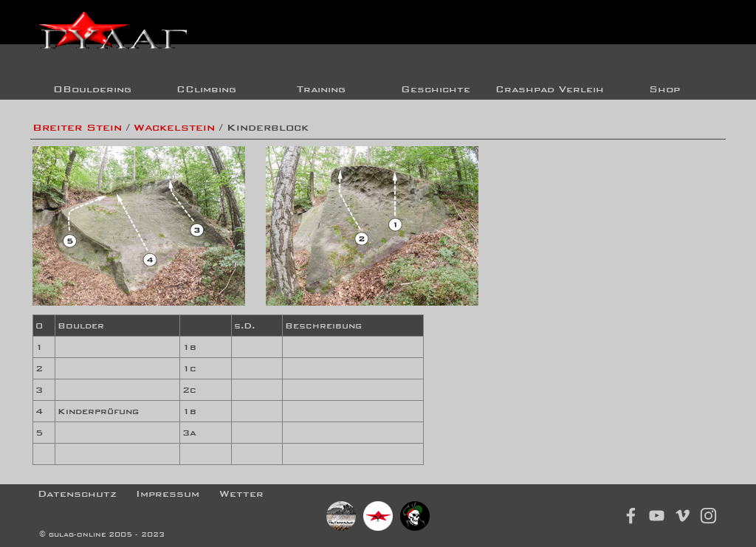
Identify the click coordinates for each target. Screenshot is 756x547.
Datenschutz (77, 493)
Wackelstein (174, 127)
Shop (664, 89)
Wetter (241, 493)
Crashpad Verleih (550, 89)
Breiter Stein (77, 127)
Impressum (168, 493)
